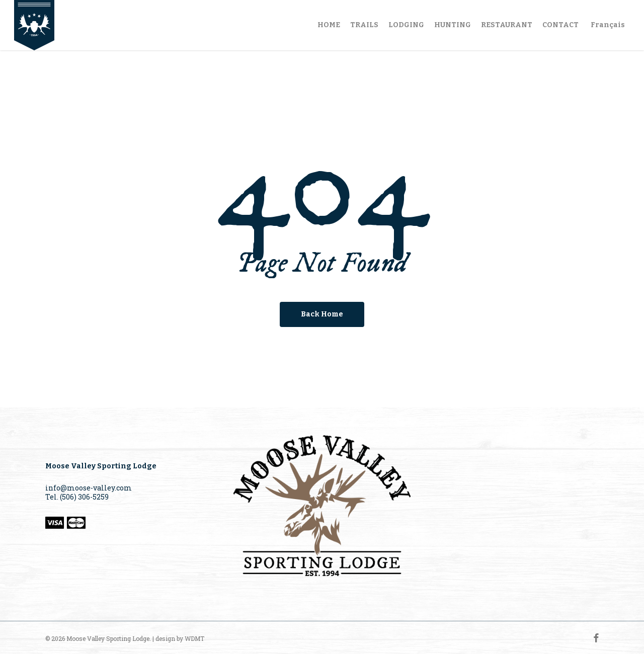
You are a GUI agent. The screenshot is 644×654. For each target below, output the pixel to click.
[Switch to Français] (607, 25)
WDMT (194, 638)
